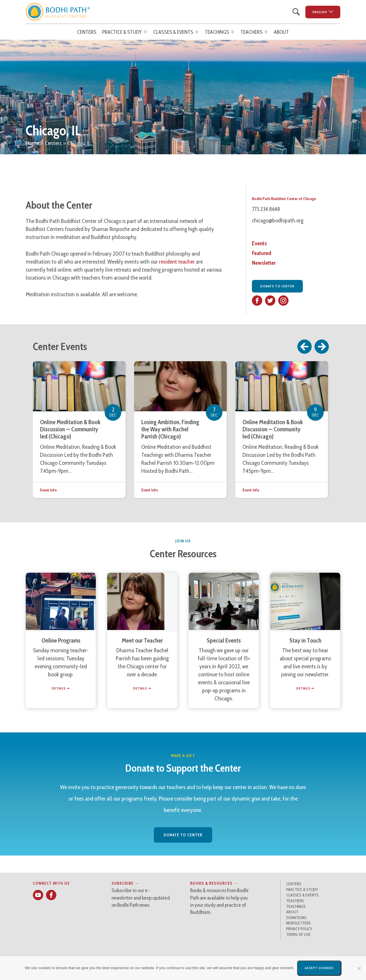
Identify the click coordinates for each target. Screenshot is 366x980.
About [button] (281, 32)
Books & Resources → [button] (214, 883)
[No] (359, 968)
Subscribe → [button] (125, 883)
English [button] (320, 12)
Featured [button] (261, 253)
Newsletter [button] (264, 263)
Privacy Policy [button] (299, 929)
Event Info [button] (48, 490)
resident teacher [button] (177, 262)
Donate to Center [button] (277, 286)
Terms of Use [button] (299, 934)
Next (322, 347)
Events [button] (259, 243)
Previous (305, 347)
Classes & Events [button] (173, 32)
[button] (58, 12)
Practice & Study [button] (122, 32)
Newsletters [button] (299, 923)
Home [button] (32, 143)
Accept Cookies (319, 968)
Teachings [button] (217, 32)
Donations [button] (296, 918)
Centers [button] (87, 32)
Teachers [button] (251, 32)
